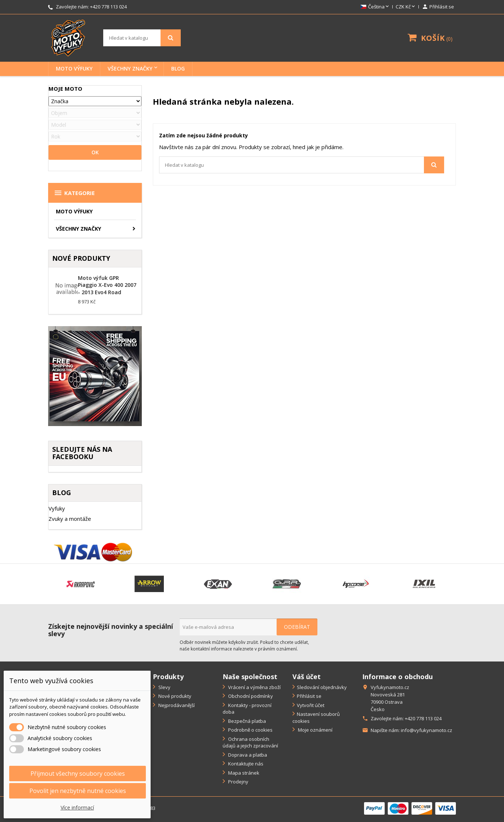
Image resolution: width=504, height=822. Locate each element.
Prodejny (238, 782)
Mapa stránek (243, 773)
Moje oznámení (315, 730)
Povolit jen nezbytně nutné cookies (78, 791)
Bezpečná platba (246, 721)
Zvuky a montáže (70, 519)
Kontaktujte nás (245, 764)
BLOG (178, 68)
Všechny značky (130, 68)
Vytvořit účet (311, 705)
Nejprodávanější (176, 705)
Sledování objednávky (322, 687)
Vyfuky (57, 508)
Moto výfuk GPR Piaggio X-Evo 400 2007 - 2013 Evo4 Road (107, 285)
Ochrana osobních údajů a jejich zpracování (250, 742)
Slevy (164, 687)
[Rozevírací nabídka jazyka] (375, 7)
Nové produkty (174, 696)
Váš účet (307, 677)
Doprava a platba (247, 755)
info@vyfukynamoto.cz (426, 730)
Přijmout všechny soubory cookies (78, 774)
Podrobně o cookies (250, 730)
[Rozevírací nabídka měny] (406, 7)
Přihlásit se (309, 696)
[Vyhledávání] (142, 38)
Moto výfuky (74, 68)
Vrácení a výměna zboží (254, 687)
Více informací (77, 807)
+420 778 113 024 (108, 7)
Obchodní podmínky (250, 696)
